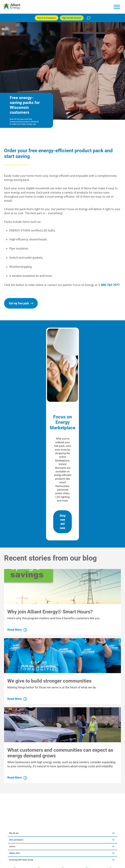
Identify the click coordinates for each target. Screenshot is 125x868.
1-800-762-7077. (109, 285)
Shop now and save (63, 522)
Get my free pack (21, 303)
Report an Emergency (47, 18)
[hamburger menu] (117, 7)
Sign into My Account (72, 18)
